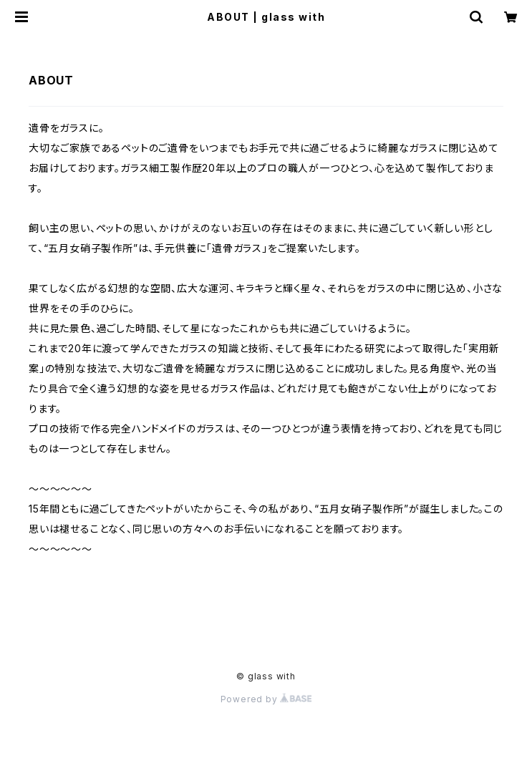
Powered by (266, 699)
